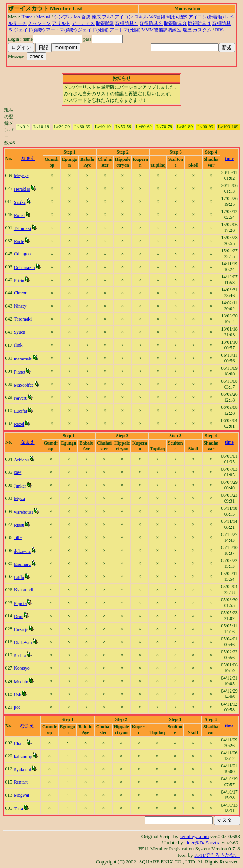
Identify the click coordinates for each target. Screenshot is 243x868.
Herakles (22, 189)
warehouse (24, 512)
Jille (18, 537)
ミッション (39, 23)
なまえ (28, 159)
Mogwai (22, 795)
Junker (20, 486)
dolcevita (22, 551)
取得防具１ (127, 23)
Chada (20, 744)
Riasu (19, 525)
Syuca (19, 332)
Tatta (18, 809)
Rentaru (21, 782)
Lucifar (21, 411)
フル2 (108, 17)
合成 (86, 17)
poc (17, 707)
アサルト (61, 23)
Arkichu (21, 460)
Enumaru (22, 564)
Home (27, 17)
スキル (141, 17)
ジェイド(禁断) (29, 30)
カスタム (202, 30)
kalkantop (23, 757)
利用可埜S (177, 17)
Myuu (19, 498)
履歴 (187, 30)
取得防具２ (151, 23)
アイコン (124, 17)
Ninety (20, 306)
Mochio (21, 682)
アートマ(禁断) (61, 30)
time (229, 159)
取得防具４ (200, 23)
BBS (219, 30)
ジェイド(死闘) (93, 30)
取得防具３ (175, 23)
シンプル (63, 17)
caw (17, 472)
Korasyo (22, 668)
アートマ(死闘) (125, 30)
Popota (20, 603)
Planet (20, 372)
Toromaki (23, 319)
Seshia (20, 656)
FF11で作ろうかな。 (217, 855)
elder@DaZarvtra (203, 842)
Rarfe (19, 241)
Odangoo (22, 254)
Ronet (19, 215)
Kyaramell (24, 590)
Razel (19, 424)
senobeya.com (194, 836)
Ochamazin (24, 268)
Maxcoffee (24, 385)
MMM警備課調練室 (161, 30)
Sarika (20, 202)
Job (77, 17)
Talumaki (22, 228)
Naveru (21, 398)
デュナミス (83, 23)
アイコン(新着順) (206, 17)
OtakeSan (23, 643)
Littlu (19, 577)
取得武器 (105, 23)
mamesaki (23, 359)
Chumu (21, 293)
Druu (19, 617)
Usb (17, 695)
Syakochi (22, 770)
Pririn (19, 281)
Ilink (18, 345)
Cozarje (21, 630)
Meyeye (21, 175)
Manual (43, 17)
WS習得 (157, 17)
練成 (96, 17)
